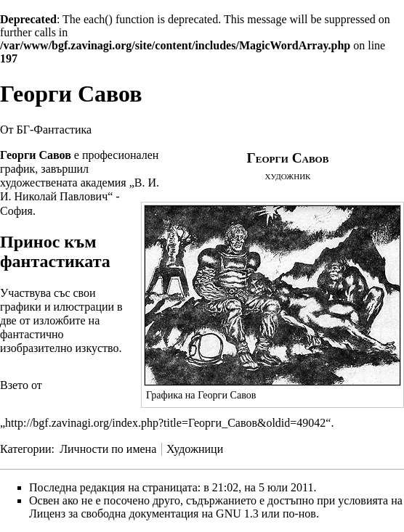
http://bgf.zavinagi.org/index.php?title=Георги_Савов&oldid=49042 (165, 423)
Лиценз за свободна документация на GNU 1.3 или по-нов (173, 513)
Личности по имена (108, 449)
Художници (195, 449)
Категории (26, 449)
